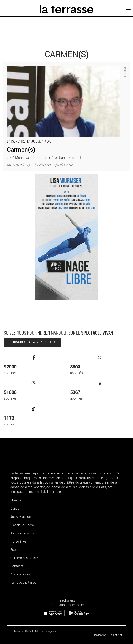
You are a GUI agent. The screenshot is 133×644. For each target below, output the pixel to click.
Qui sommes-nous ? (24, 558)
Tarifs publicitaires (23, 582)
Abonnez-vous (20, 574)
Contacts (17, 566)
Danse (15, 508)
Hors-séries (18, 541)
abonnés (34, 364)
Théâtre (16, 500)
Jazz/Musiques (21, 517)
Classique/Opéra (22, 525)
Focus (15, 550)
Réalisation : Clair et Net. (108, 635)
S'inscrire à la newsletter (33, 342)
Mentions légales (46, 631)
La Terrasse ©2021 (22, 631)
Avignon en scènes (23, 533)
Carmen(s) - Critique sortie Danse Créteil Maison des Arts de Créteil (54, 65)
